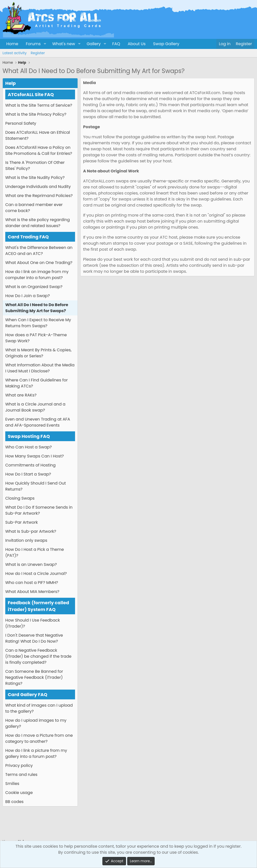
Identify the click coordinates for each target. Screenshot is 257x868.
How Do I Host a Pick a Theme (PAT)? (35, 552)
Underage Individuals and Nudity (38, 187)
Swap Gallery (166, 44)
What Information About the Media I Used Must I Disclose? (40, 368)
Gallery (94, 44)
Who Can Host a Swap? (28, 447)
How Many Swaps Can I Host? (35, 456)
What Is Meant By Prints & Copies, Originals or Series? (38, 353)
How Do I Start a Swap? (28, 474)
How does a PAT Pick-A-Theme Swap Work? (36, 338)
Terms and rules (21, 775)
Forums (33, 44)
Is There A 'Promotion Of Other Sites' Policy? (35, 165)
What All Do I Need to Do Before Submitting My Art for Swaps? (37, 308)
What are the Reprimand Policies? (39, 196)
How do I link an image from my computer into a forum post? (37, 275)
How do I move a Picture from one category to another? (39, 738)
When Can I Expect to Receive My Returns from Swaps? (38, 323)
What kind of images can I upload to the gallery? (39, 708)
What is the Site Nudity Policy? (35, 178)
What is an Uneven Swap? (31, 564)
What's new (64, 44)
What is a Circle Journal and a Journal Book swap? (35, 407)
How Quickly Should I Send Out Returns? (36, 486)
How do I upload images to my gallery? (36, 723)
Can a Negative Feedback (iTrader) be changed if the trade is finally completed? (38, 656)
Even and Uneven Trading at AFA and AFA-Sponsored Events (38, 422)
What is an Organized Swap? (34, 287)
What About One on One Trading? (39, 263)
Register (38, 53)
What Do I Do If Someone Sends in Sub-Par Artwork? (39, 510)
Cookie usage (19, 793)
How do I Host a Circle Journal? (36, 574)
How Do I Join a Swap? (28, 296)
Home (12, 44)
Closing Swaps (20, 498)
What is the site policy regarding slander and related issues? (38, 223)
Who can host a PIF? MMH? (32, 583)
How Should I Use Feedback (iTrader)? (33, 623)
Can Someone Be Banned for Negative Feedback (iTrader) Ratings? (34, 677)
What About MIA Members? (32, 592)
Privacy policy (19, 765)
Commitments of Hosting (30, 465)
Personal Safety (21, 123)
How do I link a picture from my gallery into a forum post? (36, 753)
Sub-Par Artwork (22, 522)
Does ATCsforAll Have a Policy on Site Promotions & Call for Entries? (39, 150)
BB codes (14, 802)
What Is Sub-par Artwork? (31, 531)
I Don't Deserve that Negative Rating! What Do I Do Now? (34, 638)
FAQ (116, 44)
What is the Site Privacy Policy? (36, 114)
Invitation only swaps (26, 540)
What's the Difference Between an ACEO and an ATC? (39, 251)
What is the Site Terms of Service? (39, 105)
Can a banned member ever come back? (34, 208)
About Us (137, 44)
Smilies (12, 784)
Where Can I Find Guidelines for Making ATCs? (37, 383)
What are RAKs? (21, 395)
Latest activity (15, 53)
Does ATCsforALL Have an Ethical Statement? (38, 135)
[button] (45, 44)
